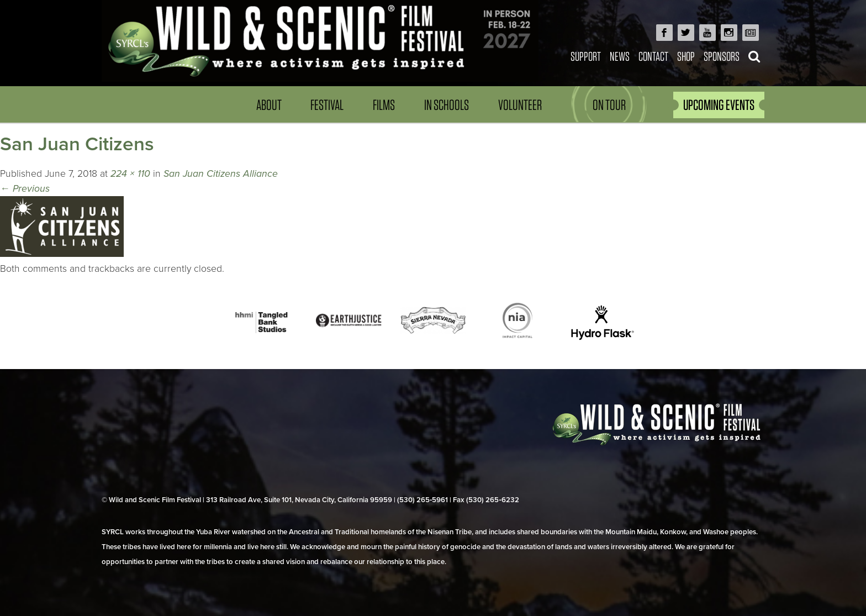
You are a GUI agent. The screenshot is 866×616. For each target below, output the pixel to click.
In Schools (447, 105)
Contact (653, 56)
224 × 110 (130, 174)
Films (384, 105)
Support (586, 56)
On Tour (609, 105)
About (269, 105)
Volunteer (520, 105)
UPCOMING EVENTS (719, 105)
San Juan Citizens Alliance (221, 174)
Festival (327, 105)
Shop (686, 56)
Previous (25, 189)
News (620, 56)
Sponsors (722, 56)
